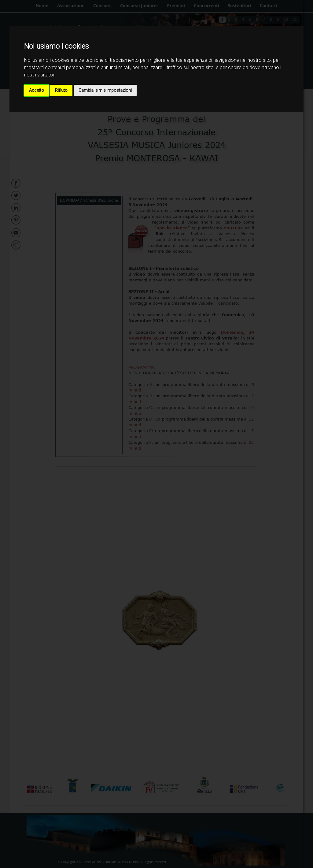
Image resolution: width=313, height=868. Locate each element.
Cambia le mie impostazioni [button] (105, 90)
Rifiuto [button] (61, 90)
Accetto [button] (37, 90)
